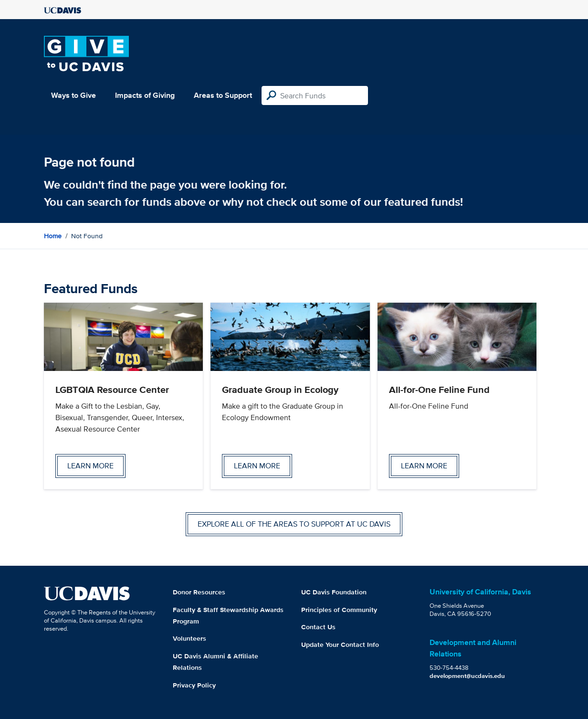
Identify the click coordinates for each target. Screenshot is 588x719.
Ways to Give (73, 95)
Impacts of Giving (145, 95)
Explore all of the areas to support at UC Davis (294, 524)
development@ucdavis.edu (467, 676)
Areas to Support (223, 95)
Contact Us (318, 627)
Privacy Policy (194, 685)
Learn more (90, 466)
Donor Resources (199, 592)
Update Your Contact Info (340, 645)
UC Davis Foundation (334, 592)
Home (53, 236)
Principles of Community (339, 610)
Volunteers (189, 638)
